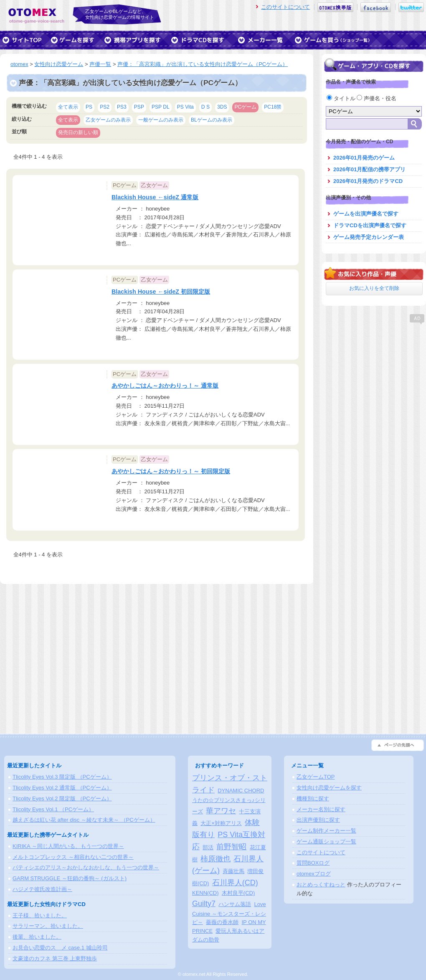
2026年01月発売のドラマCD (368, 181)
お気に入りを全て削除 (374, 288)
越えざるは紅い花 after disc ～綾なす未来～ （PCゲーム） (84, 820)
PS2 (105, 107)
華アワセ (221, 811)
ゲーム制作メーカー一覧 (326, 831)
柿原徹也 (216, 859)
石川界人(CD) (235, 883)
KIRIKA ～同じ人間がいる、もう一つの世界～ (68, 846)
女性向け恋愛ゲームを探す (329, 788)
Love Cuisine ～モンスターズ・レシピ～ (229, 913)
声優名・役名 (377, 98)
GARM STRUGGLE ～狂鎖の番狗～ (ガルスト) (70, 878)
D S (205, 107)
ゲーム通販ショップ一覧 (326, 842)
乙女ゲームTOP (316, 777)
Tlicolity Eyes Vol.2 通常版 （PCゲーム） (62, 788)
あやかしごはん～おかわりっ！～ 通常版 (165, 386)
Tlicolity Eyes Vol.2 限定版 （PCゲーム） (62, 798)
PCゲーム (245, 107)
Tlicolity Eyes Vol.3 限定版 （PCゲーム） (62, 777)
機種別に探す (313, 798)
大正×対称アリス (221, 823)
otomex (19, 64)
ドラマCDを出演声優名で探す (370, 225)
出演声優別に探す (318, 820)
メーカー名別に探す (321, 809)
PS (89, 107)
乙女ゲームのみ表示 (108, 120)
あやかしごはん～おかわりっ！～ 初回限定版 (171, 471)
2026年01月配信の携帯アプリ (369, 169)
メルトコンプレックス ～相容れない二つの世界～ (73, 857)
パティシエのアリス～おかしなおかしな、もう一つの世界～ (86, 867)
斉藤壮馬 (233, 871)
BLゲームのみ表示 (212, 120)
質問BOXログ (313, 863)
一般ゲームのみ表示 (161, 120)
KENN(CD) (205, 893)
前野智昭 (231, 847)
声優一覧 (100, 64)
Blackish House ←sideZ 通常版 (155, 197)
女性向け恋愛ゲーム (59, 64)
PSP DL (161, 107)
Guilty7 (204, 904)
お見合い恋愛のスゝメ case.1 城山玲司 (60, 948)
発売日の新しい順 (78, 132)
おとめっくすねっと (321, 885)
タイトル (342, 98)
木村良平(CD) (238, 893)
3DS (222, 107)
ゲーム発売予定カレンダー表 (369, 237)
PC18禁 (273, 107)
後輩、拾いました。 (37, 937)
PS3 (122, 107)
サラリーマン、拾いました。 (48, 926)
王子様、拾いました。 (40, 915)
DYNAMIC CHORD (241, 791)
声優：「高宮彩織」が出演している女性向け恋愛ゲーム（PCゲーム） (203, 64)
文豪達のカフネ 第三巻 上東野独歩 (55, 958)
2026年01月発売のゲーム (364, 158)
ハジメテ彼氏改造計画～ (42, 889)
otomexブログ (314, 874)
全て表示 (68, 107)
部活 (208, 847)
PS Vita (185, 107)
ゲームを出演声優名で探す (366, 214)
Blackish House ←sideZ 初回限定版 (161, 292)
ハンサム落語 (235, 904)
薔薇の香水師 (222, 922)
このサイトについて (285, 7)
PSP (139, 107)
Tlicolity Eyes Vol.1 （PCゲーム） (53, 809)
